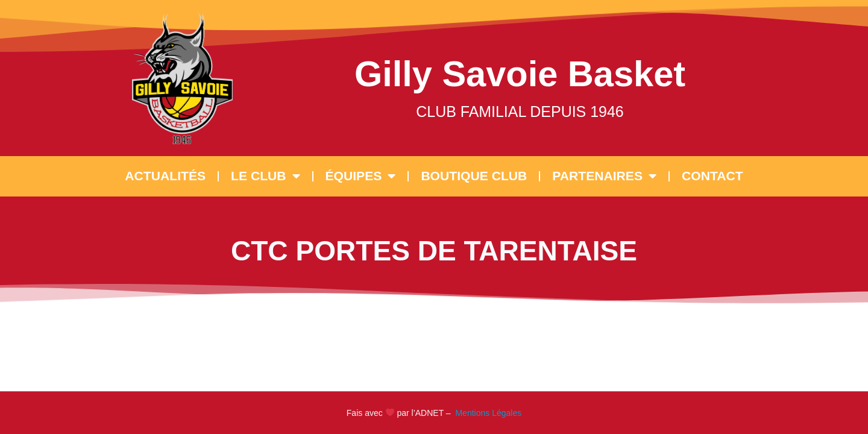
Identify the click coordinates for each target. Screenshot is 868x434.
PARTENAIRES (604, 176)
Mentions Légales (488, 413)
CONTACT (712, 176)
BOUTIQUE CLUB (474, 176)
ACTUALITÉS (165, 176)
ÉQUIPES (361, 176)
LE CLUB (265, 176)
